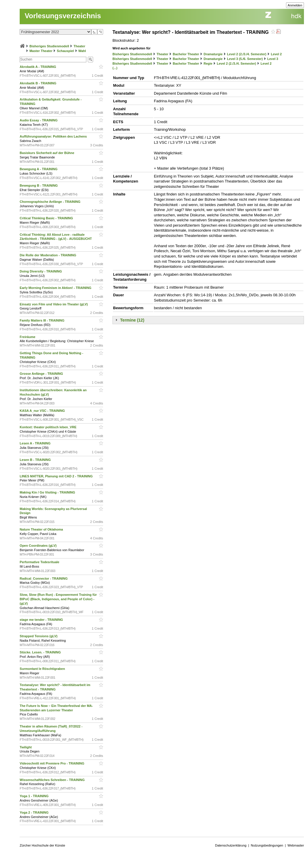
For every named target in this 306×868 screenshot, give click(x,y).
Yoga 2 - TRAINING (35, 812)
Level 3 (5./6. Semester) (245, 59)
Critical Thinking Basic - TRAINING (47, 218)
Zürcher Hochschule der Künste (42, 845)
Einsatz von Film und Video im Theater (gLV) (54, 304)
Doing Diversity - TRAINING (41, 271)
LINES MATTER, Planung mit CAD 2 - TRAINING (57, 476)
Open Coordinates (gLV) (39, 546)
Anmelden (295, 5)
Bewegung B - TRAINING (39, 185)
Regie (208, 63)
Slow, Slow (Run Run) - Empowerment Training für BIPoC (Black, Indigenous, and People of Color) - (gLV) (58, 599)
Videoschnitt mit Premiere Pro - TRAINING (52, 763)
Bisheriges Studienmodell (49, 46)
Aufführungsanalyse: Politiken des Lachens (54, 136)
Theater (79, 46)
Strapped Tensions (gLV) (39, 636)
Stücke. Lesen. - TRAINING (41, 652)
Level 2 (276, 54)
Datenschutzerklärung (231, 845)
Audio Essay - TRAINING (39, 120)
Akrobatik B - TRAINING (38, 83)
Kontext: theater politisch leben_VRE (48, 427)
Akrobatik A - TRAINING (38, 67)
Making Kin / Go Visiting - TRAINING (48, 492)
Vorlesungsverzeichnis (63, 16)
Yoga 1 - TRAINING (35, 796)
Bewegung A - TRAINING (39, 169)
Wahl (82, 51)
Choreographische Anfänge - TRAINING (51, 202)
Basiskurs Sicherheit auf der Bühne (47, 153)
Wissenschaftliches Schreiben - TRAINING (53, 780)
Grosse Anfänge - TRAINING (42, 374)
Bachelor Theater (186, 54)
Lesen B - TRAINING (36, 460)
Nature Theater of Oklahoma (42, 529)
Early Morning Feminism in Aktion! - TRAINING (56, 288)
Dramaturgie (213, 54)
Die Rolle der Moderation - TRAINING (48, 255)
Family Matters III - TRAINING (42, 320)
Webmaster (296, 845)
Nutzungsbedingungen (267, 845)
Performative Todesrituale (40, 562)
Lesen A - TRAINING (36, 443)
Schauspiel (65, 51)
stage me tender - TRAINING (42, 620)
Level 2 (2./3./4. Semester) (247, 54)
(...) (115, 68)
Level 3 (273, 59)
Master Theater (41, 51)
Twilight (26, 747)
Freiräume (28, 337)
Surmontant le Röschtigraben (43, 669)
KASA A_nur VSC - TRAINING (43, 411)
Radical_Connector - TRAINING (44, 578)
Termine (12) (132, 320)
